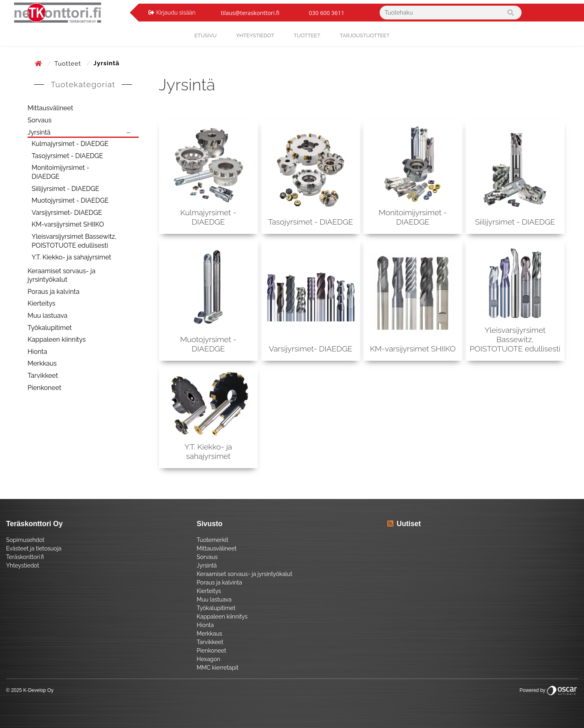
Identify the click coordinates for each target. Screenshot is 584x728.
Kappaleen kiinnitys (57, 339)
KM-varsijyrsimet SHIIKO (68, 224)
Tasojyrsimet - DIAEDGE (67, 156)
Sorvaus (40, 120)
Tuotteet (307, 35)
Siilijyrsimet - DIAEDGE (65, 189)
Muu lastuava (47, 316)
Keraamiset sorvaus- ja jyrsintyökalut (61, 275)
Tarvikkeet (43, 376)
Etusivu (205, 35)
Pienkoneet (44, 388)
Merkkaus (42, 363)
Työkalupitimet (50, 328)
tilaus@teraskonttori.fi (250, 13)
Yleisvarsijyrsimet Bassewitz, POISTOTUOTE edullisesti (74, 241)
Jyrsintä (39, 132)
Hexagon (208, 659)
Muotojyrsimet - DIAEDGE (70, 200)
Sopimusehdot (25, 540)
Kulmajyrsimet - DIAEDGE (70, 144)
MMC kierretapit (218, 668)
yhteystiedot (255, 35)
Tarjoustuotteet (365, 35)
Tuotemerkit (213, 540)
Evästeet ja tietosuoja (34, 548)
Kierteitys (41, 303)
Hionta (37, 352)
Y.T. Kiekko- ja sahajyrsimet (71, 257)
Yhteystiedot (23, 565)
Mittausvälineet (50, 108)
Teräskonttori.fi (25, 557)
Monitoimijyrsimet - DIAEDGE (60, 172)
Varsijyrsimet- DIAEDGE (67, 213)
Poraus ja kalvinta (54, 292)
